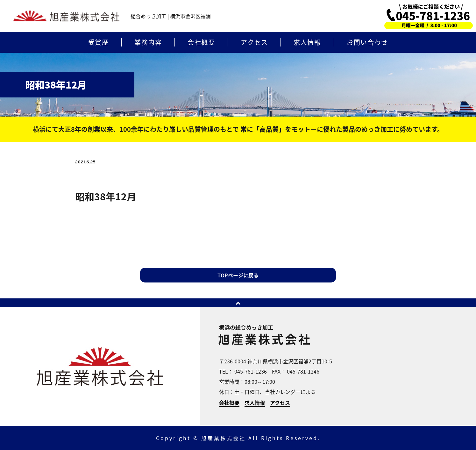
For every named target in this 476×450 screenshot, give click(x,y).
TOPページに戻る (238, 275)
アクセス (254, 42)
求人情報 (307, 42)
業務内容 (148, 42)
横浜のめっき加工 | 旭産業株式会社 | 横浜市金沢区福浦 (66, 16)
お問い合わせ (367, 42)
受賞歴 (99, 42)
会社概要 (201, 42)
